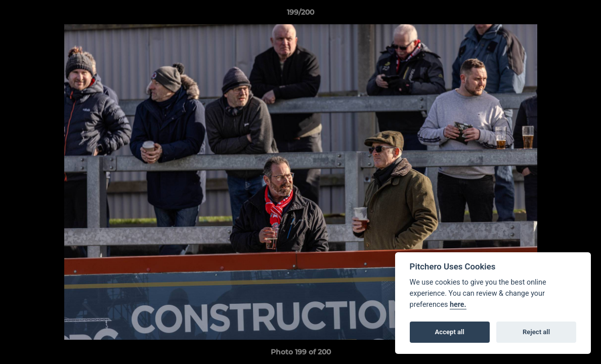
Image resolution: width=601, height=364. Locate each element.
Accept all (450, 332)
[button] (583, 15)
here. (458, 305)
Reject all (536, 332)
